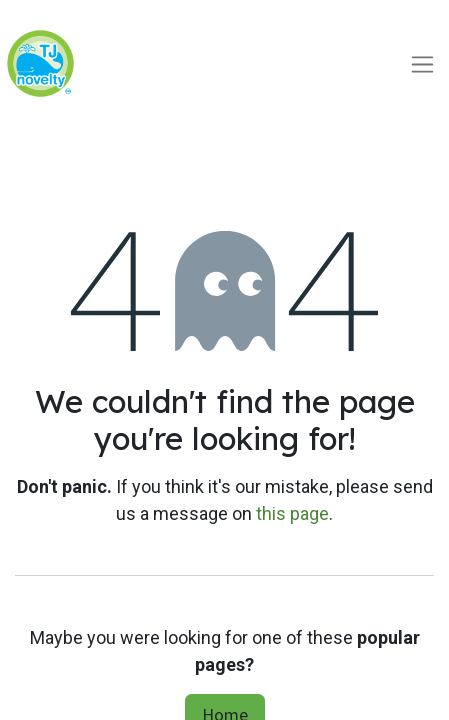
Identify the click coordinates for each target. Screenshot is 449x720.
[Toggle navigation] (422, 63)
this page (292, 513)
